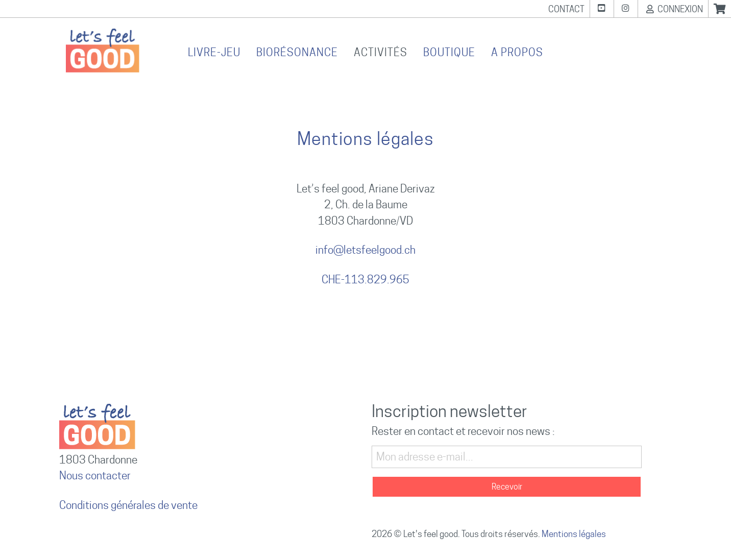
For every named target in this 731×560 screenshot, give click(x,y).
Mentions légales (574, 534)
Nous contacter (95, 476)
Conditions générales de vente (128, 505)
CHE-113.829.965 (365, 279)
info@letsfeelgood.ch (365, 250)
